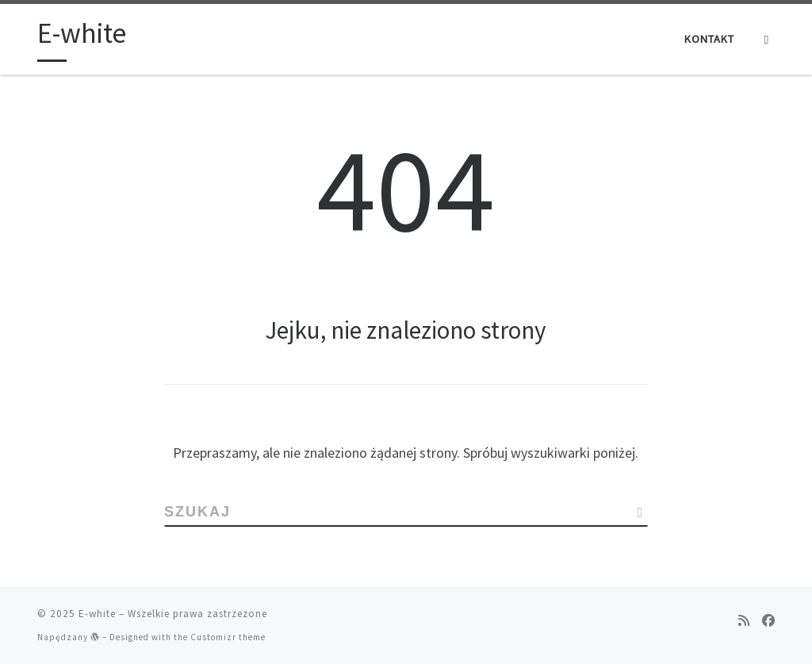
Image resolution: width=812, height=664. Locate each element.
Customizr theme (228, 637)
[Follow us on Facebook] (768, 620)
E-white (97, 614)
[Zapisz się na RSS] (744, 620)
